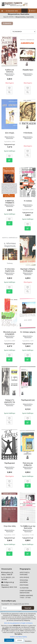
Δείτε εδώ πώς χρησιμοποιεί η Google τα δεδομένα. (18, 623)
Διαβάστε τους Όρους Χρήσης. (18, 637)
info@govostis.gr (9, 582)
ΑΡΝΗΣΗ (19, 640)
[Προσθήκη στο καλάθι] (9, 159)
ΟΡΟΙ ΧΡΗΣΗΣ (24, 577)
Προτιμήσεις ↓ (28, 641)
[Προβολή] (9, 91)
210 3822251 (7, 577)
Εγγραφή (28, 608)
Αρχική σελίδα (9, 17)
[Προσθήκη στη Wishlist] (9, 87)
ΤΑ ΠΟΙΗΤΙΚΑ (24, 588)
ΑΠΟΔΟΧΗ (9, 640)
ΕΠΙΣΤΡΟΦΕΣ (24, 585)
